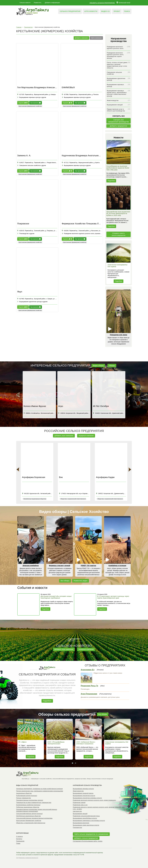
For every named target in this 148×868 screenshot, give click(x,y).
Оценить (23, 103)
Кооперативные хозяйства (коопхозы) (28, 805)
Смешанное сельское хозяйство (119, 73)
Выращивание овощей (119, 105)
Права (18, 843)
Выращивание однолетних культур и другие (32, 302)
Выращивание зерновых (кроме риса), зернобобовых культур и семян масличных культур (119, 93)
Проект (117, 11)
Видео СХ (105, 11)
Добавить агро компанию (64, 436)
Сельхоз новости (25, 3)
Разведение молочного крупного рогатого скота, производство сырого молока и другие (91, 234)
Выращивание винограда (81, 823)
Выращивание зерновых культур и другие (32, 97)
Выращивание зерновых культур (119, 85)
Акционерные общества (24, 793)
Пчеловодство (77, 827)
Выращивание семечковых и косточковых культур (89, 821)
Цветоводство (77, 811)
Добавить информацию (52, 3)
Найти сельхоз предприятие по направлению (91, 834)
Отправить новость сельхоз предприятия (119, 234)
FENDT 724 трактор (88, 566)
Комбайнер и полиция (117, 566)
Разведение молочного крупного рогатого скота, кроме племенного (94, 800)
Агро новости (91, 11)
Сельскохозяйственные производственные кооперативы (34, 818)
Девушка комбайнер (31, 566)
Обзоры (112, 366)
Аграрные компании (86, 436)
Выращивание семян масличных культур (86, 825)
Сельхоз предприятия (70, 11)
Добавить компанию (81, 38)
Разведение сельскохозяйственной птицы (86, 816)
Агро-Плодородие (89, 694)
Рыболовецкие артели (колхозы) (27, 796)
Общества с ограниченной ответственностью (31, 823)
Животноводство (119, 100)
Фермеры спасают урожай (60, 566)
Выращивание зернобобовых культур (85, 818)
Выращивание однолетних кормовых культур (87, 798)
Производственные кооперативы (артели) (30, 800)
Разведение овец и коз (80, 805)
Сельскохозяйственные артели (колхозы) (29, 814)
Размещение (20, 841)
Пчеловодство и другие (26, 234)
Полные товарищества (23, 798)
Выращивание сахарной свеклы (83, 793)
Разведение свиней (79, 803)
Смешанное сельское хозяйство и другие (32, 165)
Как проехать (35, 103)
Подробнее (111, 181)
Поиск (127, 11)
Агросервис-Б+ (88, 670)
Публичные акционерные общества (28, 807)
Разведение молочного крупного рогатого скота (119, 48)
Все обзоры (65, 581)
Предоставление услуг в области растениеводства (119, 110)
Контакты (19, 839)
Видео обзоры (98, 366)
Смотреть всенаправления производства (119, 121)
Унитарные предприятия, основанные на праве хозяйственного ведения (39, 789)
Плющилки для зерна (119, 335)
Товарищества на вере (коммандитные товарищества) (34, 803)
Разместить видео (80, 581)
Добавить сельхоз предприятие (102, 3)
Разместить (38, 3)
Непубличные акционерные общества (28, 816)
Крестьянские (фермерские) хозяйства (29, 821)
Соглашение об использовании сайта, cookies (88, 841)
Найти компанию (96, 38)
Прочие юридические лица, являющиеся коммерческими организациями (40, 791)
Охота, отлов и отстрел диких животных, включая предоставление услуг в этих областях (119, 65)
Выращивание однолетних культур (119, 79)
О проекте (19, 836)
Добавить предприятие (119, 126)
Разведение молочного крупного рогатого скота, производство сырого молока (119, 56)
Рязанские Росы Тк (89, 686)
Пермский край (123, 2)
